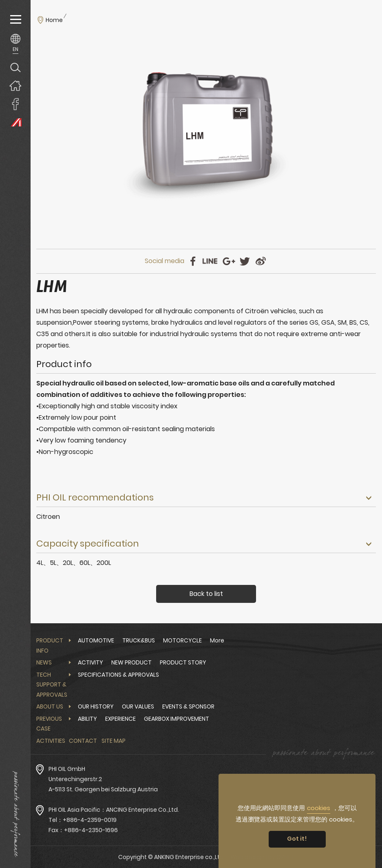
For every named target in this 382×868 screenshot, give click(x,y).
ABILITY (87, 719)
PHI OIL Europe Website (15, 122)
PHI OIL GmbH (67, 769)
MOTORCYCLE (182, 640)
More (217, 640)
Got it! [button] (297, 839)
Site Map (114, 741)
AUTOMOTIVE (96, 640)
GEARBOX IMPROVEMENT (177, 719)
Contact (83, 741)
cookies (319, 808)
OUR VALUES (138, 706)
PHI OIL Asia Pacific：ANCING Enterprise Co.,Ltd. (114, 810)
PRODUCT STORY (183, 662)
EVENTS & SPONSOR (188, 706)
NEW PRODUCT (131, 662)
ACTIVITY (91, 662)
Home (54, 20)
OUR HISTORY (96, 706)
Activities (51, 741)
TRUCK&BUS (139, 640)
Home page (15, 85)
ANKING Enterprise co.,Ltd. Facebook (15, 104)
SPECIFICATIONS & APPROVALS (118, 675)
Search (15, 67)
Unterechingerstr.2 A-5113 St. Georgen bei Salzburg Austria (103, 784)
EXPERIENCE (120, 719)
